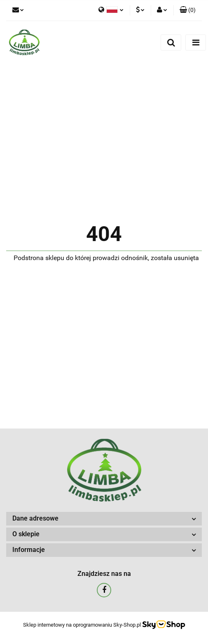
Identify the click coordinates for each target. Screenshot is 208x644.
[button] (188, 10)
